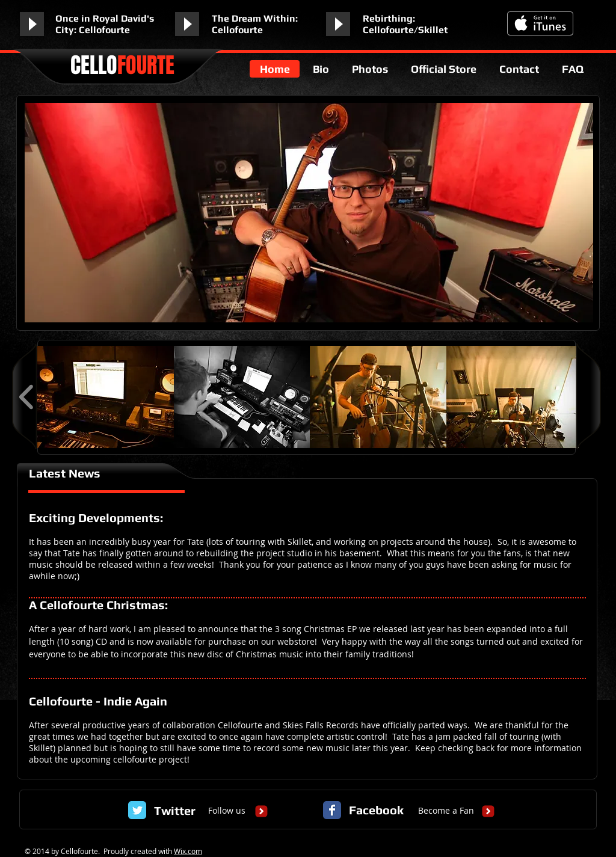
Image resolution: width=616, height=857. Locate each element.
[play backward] (27, 397)
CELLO (122, 65)
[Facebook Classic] (332, 810)
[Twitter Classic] (137, 810)
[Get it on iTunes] (540, 23)
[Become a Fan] (446, 811)
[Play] (32, 24)
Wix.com (188, 851)
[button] (106, 397)
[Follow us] (227, 811)
